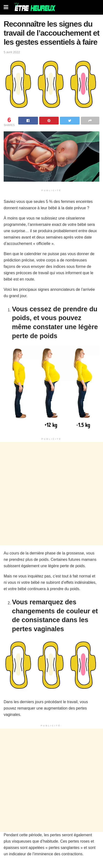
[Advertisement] (51, 494)
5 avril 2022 (12, 52)
